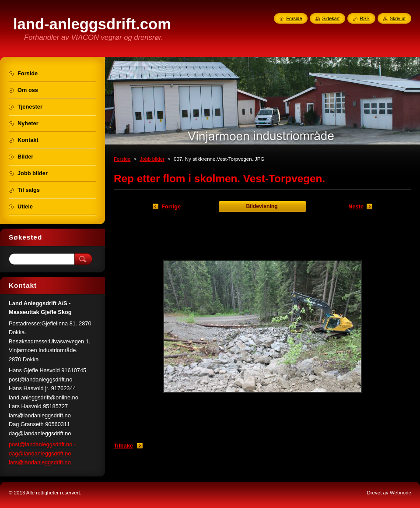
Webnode (401, 493)
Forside (122, 159)
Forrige (171, 206)
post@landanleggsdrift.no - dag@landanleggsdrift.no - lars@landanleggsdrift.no (42, 453)
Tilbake (123, 446)
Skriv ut (398, 18)
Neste (356, 206)
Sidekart (331, 18)
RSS (364, 18)
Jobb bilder (152, 159)
